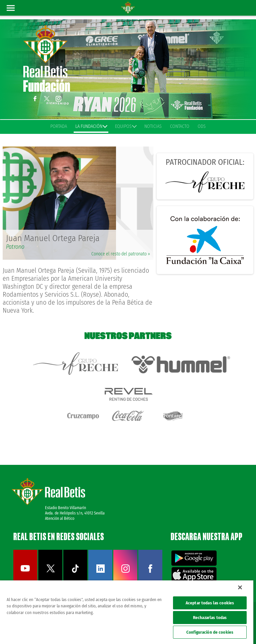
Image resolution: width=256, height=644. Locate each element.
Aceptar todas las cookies (210, 603)
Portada (59, 126)
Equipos (125, 126)
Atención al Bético (60, 518)
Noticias (153, 126)
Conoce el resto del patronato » (121, 254)
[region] (127, 612)
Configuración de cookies (210, 632)
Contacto (180, 126)
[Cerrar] (240, 587)
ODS (202, 126)
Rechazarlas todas (210, 618)
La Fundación (91, 126)
